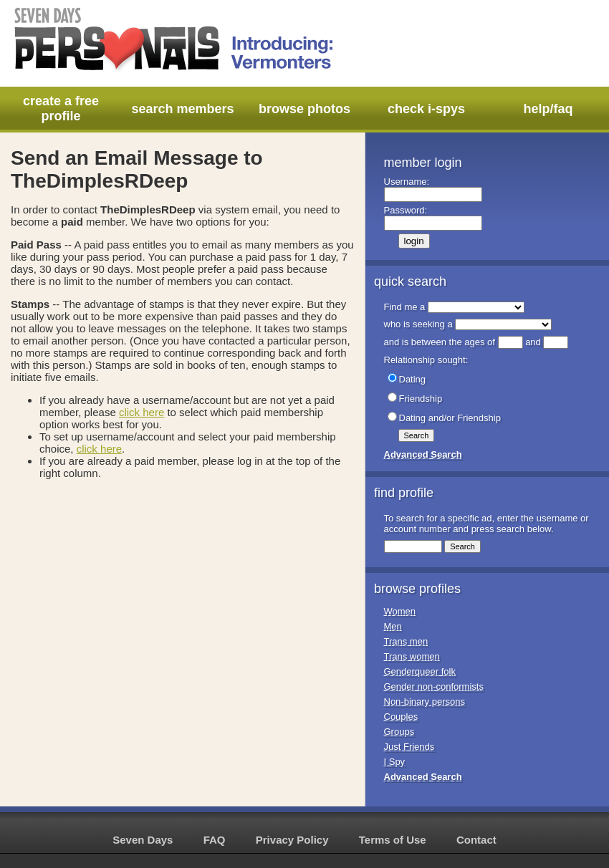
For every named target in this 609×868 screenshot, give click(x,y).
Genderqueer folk (420, 671)
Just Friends (409, 747)
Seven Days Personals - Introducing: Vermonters (175, 39)
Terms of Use (393, 840)
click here (142, 412)
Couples (401, 717)
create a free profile (61, 108)
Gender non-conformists (434, 686)
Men (393, 626)
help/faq (548, 109)
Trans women (412, 656)
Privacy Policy (292, 840)
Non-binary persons (425, 701)
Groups (399, 732)
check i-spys (426, 109)
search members (182, 109)
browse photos (304, 109)
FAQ (215, 840)
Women (400, 611)
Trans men (406, 641)
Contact (476, 840)
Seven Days (143, 840)
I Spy (395, 762)
